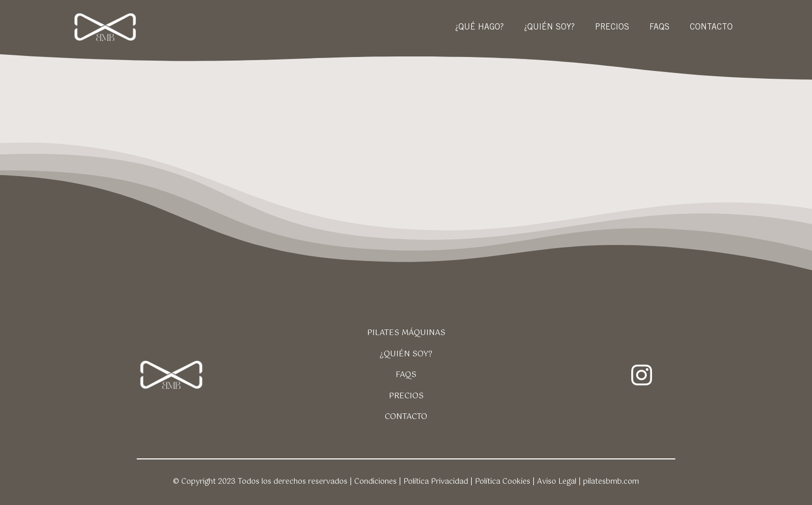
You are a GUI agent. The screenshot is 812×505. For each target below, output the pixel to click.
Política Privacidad (436, 482)
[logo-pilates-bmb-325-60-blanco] (106, 17)
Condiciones (375, 482)
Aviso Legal (557, 482)
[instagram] (642, 375)
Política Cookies (503, 482)
